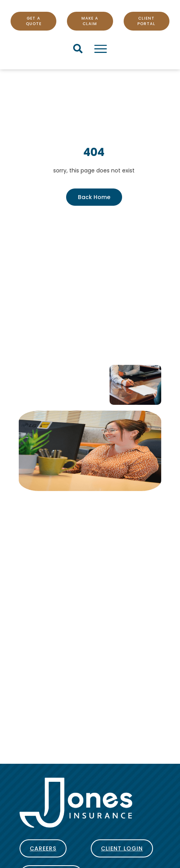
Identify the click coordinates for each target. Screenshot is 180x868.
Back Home (94, 197)
